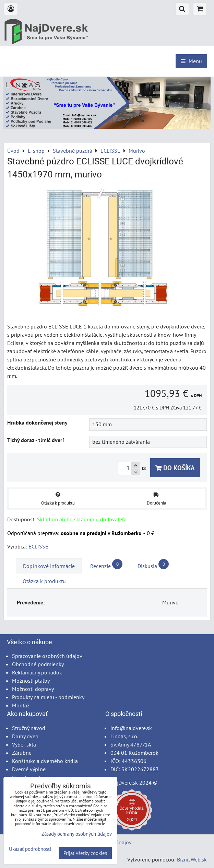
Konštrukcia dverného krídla (45, 761)
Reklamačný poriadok (37, 672)
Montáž (21, 705)
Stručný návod (29, 728)
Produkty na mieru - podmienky (48, 697)
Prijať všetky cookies (85, 853)
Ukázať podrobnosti (30, 849)
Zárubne (22, 753)
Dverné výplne (29, 769)
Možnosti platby (31, 681)
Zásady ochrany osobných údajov (77, 834)
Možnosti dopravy (33, 689)
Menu (191, 61)
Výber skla (24, 744)
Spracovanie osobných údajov (47, 656)
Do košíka (175, 468)
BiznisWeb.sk (192, 859)
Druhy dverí (25, 736)
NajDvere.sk (124, 783)
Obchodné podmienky (38, 664)
